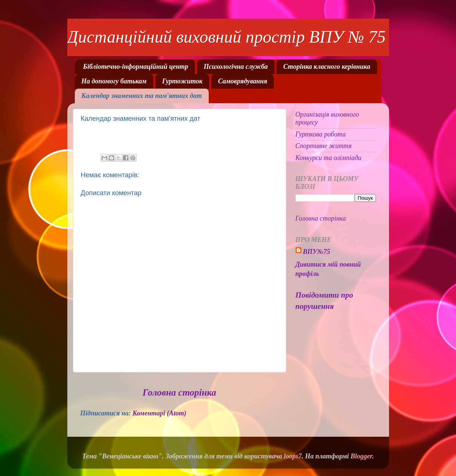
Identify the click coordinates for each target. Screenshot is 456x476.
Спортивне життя (324, 146)
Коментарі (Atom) (159, 413)
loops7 (293, 456)
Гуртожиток (182, 81)
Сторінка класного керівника (327, 67)
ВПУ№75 (317, 252)
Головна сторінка (179, 392)
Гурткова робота (321, 134)
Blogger (361, 456)
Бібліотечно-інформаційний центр (136, 67)
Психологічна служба (236, 67)
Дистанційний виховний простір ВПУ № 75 (227, 37)
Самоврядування (243, 81)
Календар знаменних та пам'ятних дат (142, 96)
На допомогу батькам (114, 81)
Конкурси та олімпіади (329, 158)
